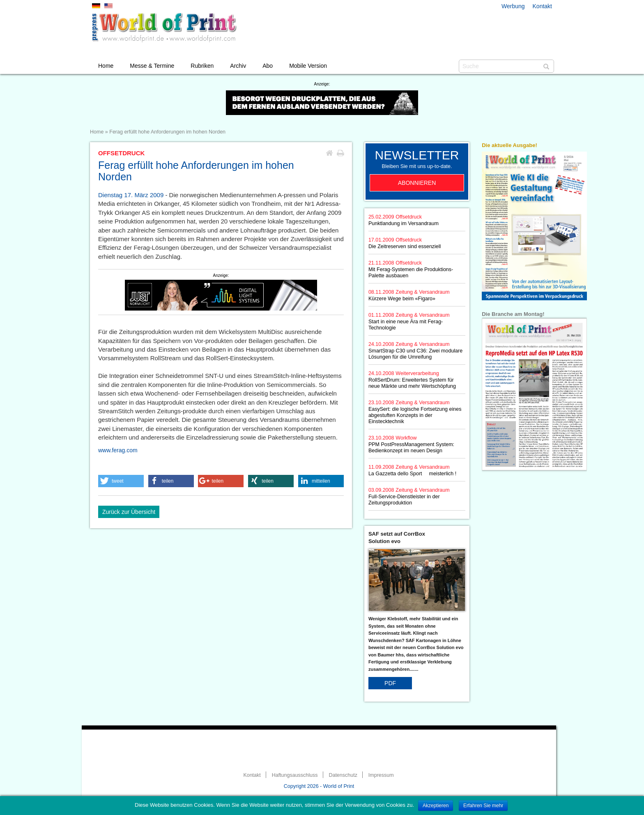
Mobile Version (308, 66)
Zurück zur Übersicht (129, 512)
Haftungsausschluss (295, 775)
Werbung (513, 6)
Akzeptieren (436, 806)
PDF (390, 683)
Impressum (381, 775)
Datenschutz (343, 775)
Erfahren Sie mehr (483, 806)
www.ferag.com (118, 450)
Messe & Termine (152, 66)
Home (106, 66)
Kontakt (542, 6)
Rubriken (202, 66)
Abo (268, 66)
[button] (121, 481)
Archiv (238, 66)
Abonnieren (417, 183)
